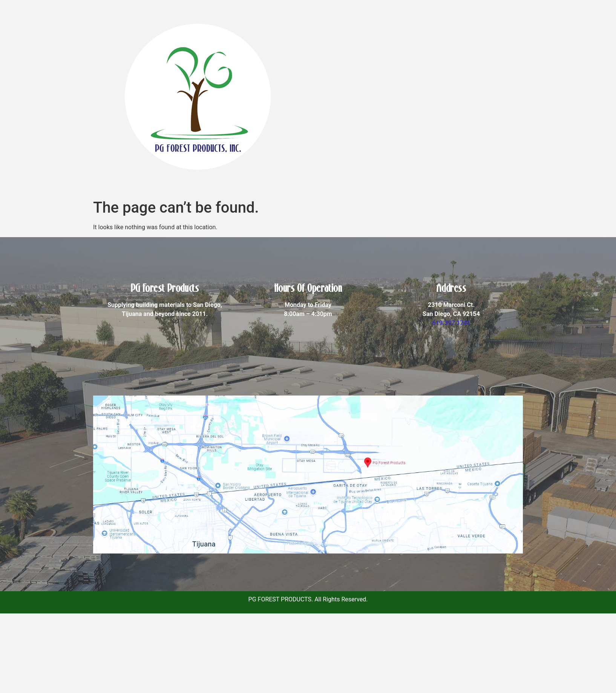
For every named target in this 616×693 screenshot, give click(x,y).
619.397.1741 (451, 323)
